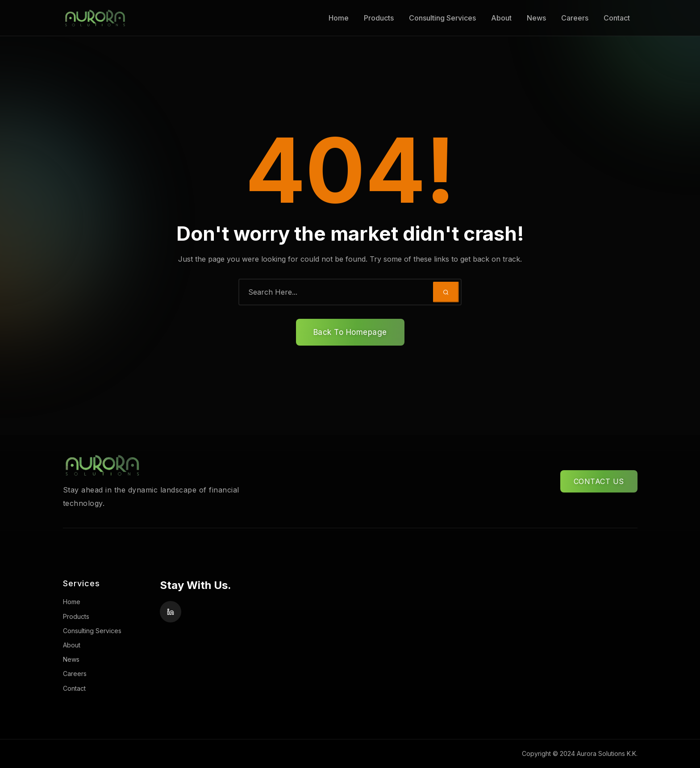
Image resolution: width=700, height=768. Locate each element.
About (501, 18)
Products (379, 18)
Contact (617, 18)
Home (339, 18)
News (536, 18)
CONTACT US (599, 481)
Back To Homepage (350, 332)
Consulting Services (442, 18)
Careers (575, 18)
